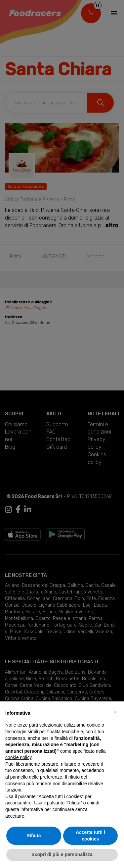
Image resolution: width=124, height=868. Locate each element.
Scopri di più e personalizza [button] (62, 854)
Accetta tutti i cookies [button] (90, 836)
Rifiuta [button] (34, 836)
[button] (115, 712)
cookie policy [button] (18, 757)
